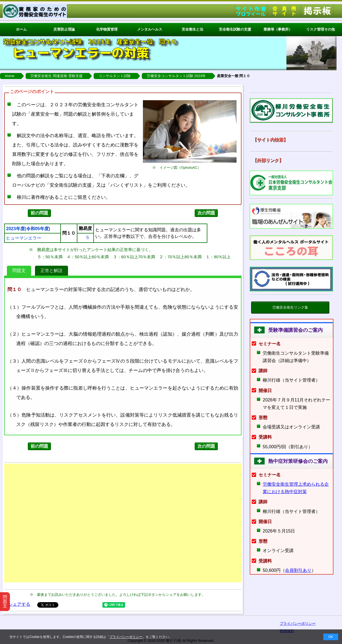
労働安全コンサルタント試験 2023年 (176, 76)
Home (10, 76)
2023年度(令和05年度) (28, 229)
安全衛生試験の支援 (235, 29)
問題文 (19, 271)
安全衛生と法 (192, 29)
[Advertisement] (123, 523)
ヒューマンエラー (24, 238)
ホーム (21, 29)
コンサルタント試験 (115, 76)
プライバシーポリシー (126, 637)
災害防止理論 (64, 29)
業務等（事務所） (278, 29)
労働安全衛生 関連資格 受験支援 (56, 76)
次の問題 (206, 213)
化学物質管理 (107, 29)
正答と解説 (51, 271)
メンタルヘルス (150, 29)
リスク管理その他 (321, 29)
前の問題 (39, 213)
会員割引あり (298, 570)
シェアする (19, 604)
